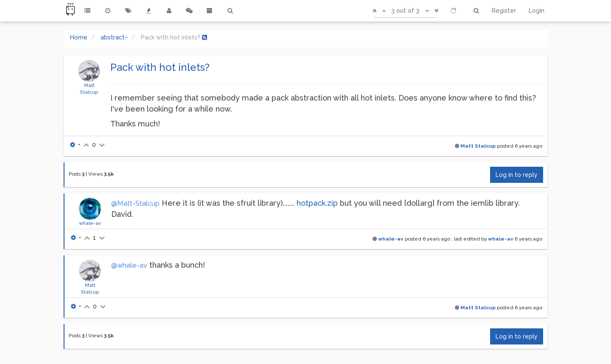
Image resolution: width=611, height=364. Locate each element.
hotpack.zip (317, 203)
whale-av (90, 223)
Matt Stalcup (478, 146)
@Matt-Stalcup (135, 203)
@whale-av (129, 265)
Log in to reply (517, 175)
